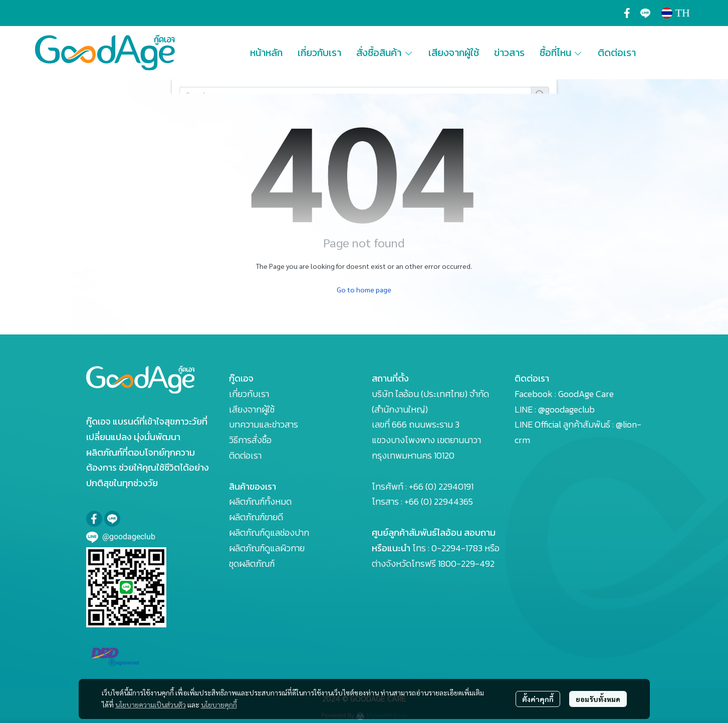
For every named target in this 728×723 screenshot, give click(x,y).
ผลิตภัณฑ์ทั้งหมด (260, 501)
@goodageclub (566, 409)
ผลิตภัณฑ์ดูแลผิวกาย (267, 548)
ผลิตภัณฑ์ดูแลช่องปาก (269, 532)
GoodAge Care (586, 394)
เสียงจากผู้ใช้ (252, 409)
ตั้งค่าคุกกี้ (538, 699)
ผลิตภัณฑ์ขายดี (256, 517)
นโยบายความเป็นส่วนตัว (151, 704)
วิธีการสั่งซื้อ (250, 440)
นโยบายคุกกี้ (219, 704)
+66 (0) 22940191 (441, 486)
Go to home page (364, 289)
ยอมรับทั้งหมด (598, 699)
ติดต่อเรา (245, 455)
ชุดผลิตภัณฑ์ (252, 564)
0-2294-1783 (457, 548)
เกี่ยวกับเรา (249, 394)
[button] (676, 13)
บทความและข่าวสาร (264, 424)
